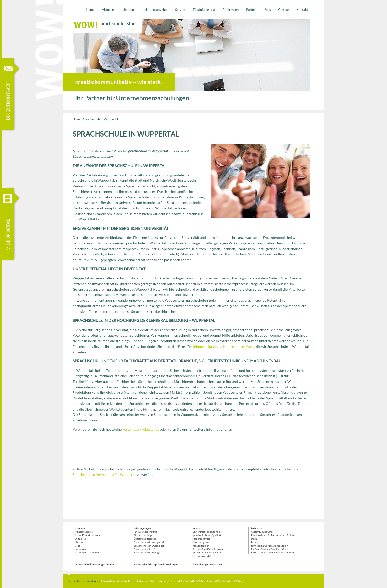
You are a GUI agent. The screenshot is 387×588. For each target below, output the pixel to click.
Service (180, 10)
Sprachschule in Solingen (148, 552)
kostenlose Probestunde (141, 429)
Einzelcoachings (143, 535)
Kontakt (302, 10)
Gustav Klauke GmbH (263, 532)
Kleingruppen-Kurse (239, 346)
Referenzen (231, 10)
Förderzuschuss (201, 539)
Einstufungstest (204, 10)
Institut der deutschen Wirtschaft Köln (272, 552)
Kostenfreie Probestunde (206, 532)
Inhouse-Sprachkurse (145, 532)
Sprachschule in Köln (145, 549)
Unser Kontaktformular (88, 535)
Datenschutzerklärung (88, 552)
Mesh (254, 539)
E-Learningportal (202, 556)
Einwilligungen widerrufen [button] (207, 564)
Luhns (254, 542)
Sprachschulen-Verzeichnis (207, 552)
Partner (252, 10)
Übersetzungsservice (145, 539)
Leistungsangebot (155, 10)
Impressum (81, 549)
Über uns (129, 10)
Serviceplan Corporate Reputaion (270, 546)
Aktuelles (109, 10)
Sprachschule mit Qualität (207, 535)
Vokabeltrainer (201, 546)
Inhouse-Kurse (204, 346)
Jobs (268, 10)
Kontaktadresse (84, 532)
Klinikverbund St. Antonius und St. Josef (273, 535)
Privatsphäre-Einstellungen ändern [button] (95, 564)
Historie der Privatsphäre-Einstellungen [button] (156, 564)
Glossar (284, 10)
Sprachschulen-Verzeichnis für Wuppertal (105, 475)
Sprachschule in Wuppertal (149, 542)
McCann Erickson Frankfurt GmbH (270, 549)
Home (90, 10)
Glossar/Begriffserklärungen (208, 549)
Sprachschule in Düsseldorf (149, 546)
